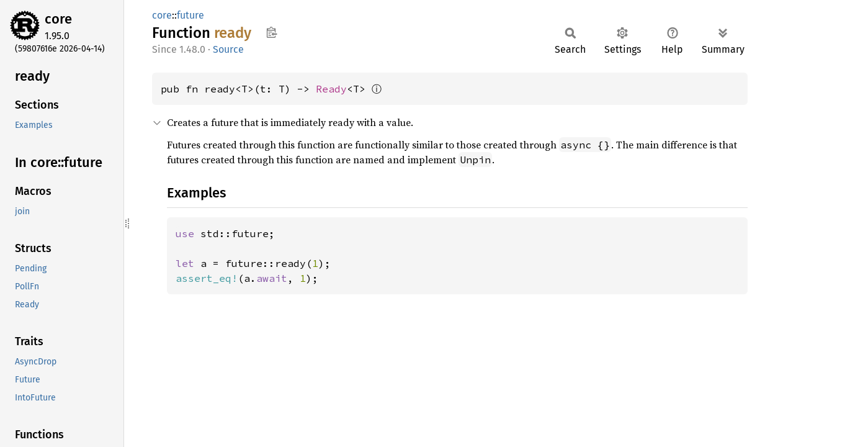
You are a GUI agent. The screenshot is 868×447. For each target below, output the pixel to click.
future (190, 15)
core (58, 19)
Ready (331, 89)
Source (228, 49)
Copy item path (271, 32)
